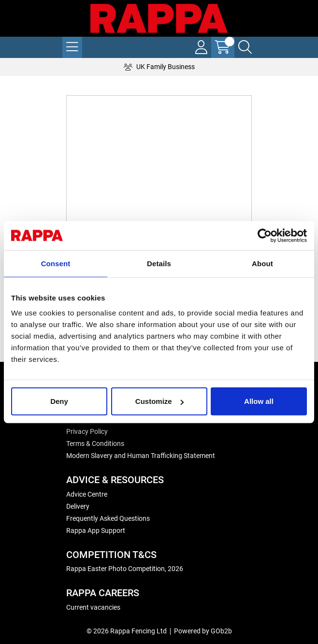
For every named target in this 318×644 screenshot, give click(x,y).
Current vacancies (93, 607)
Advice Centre (87, 494)
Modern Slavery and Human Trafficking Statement (141, 456)
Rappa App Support (96, 530)
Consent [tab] (56, 263)
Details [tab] (159, 263)
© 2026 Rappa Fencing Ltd (127, 631)
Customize (159, 401)
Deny (59, 401)
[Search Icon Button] (245, 47)
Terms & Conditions (95, 444)
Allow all (259, 401)
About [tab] (262, 263)
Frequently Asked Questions (108, 518)
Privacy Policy (87, 431)
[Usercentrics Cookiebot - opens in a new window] (265, 235)
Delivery (78, 506)
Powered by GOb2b (203, 631)
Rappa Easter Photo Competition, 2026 (125, 569)
